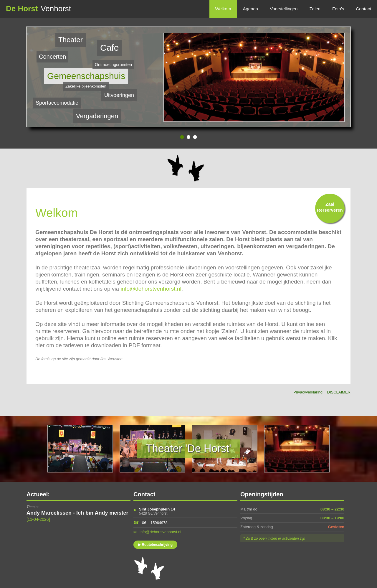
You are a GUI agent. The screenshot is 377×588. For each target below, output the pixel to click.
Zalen (315, 9)
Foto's (338, 9)
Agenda (250, 9)
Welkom (223, 9)
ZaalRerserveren (330, 207)
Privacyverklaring (308, 392)
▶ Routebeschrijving (155, 545)
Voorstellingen (284, 9)
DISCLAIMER (339, 392)
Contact (363, 9)
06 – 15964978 (155, 523)
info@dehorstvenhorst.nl (151, 289)
